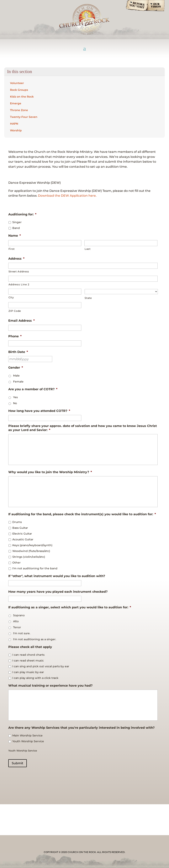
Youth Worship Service (28, 741)
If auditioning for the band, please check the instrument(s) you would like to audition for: (82, 514)
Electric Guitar (22, 534)
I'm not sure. (22, 633)
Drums (17, 522)
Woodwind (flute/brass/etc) (31, 551)
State (88, 298)
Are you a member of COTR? (33, 389)
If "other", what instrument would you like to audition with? (57, 576)
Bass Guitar (20, 528)
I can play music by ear (28, 672)
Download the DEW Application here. (67, 196)
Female (18, 382)
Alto (16, 621)
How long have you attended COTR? (39, 411)
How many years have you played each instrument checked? (58, 592)
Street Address (19, 271)
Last (88, 249)
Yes (15, 397)
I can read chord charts (28, 655)
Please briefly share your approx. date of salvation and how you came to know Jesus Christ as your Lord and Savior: (83, 428)
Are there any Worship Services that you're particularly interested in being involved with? (81, 728)
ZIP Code (15, 311)
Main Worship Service (27, 735)
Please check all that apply (30, 647)
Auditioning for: (22, 214)
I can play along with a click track (35, 678)
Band (16, 228)
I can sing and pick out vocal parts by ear (41, 666)
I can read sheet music (28, 661)
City (11, 297)
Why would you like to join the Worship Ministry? (50, 472)
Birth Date (18, 352)
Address (16, 259)
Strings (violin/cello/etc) (29, 557)
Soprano (19, 615)
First (12, 249)
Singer (17, 222)
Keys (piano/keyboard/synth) (32, 545)
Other (16, 563)
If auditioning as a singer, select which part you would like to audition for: (70, 607)
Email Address (21, 321)
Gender (16, 368)
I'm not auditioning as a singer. (35, 639)
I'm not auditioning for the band (35, 568)
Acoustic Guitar (23, 539)
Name (15, 236)
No (15, 403)
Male (16, 376)
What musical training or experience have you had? (50, 686)
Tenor (17, 627)
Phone (15, 336)
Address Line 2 (19, 284)
